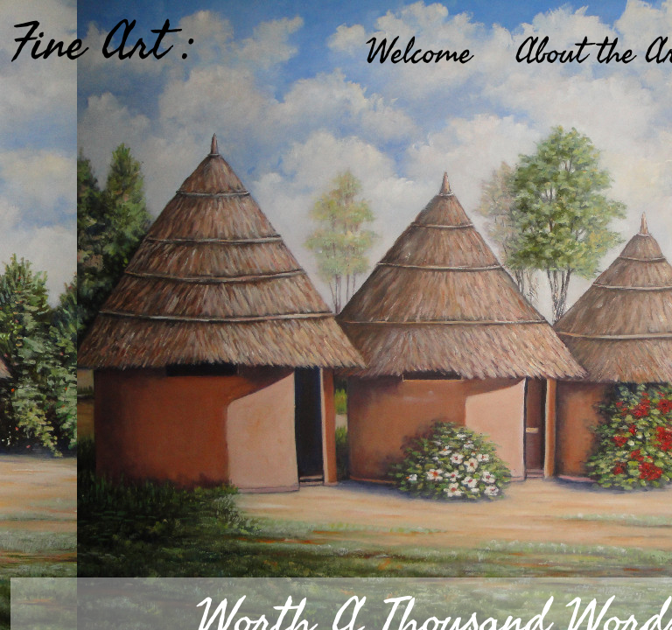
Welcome (419, 52)
